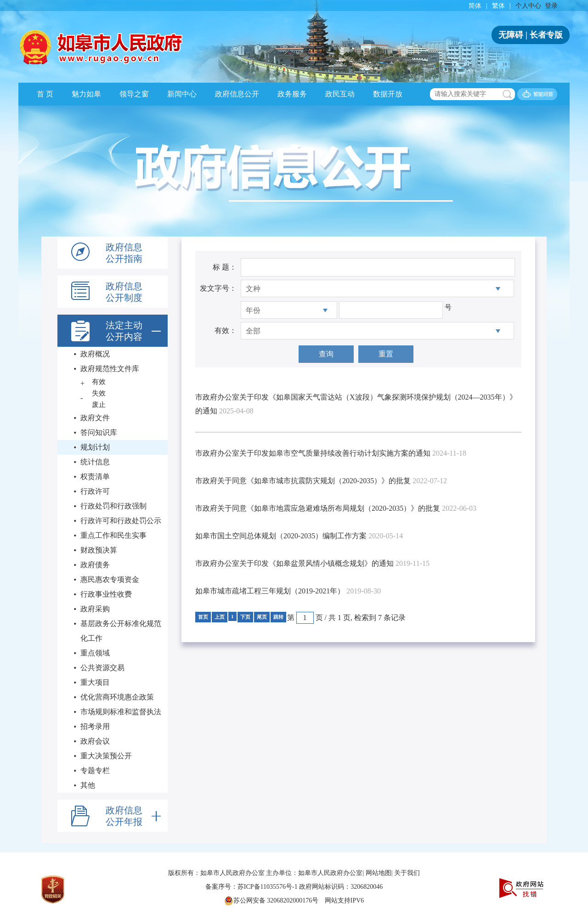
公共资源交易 (102, 668)
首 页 (45, 94)
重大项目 (95, 682)
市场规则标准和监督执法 (121, 712)
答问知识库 (99, 432)
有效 (99, 382)
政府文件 (95, 418)
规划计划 (95, 447)
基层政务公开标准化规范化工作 (121, 631)
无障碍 (511, 35)
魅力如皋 (86, 94)
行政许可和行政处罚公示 (121, 521)
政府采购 (95, 609)
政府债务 (95, 565)
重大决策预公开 (106, 756)
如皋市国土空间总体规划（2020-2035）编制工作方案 (281, 536)
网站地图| (379, 873)
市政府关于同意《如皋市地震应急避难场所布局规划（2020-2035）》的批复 (318, 508)
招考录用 (95, 726)
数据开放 (388, 94)
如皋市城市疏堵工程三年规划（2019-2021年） (270, 591)
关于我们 (407, 873)
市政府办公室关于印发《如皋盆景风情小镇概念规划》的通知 (294, 563)
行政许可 (95, 491)
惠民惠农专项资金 (110, 579)
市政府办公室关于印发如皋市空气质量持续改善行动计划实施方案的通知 (313, 453)
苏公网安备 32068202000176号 (271, 901)
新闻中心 (182, 94)
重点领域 (95, 653)
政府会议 (95, 741)
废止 (99, 405)
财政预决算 (99, 550)
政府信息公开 (237, 94)
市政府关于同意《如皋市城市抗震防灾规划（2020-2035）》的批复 (303, 481)
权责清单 (95, 477)
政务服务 (292, 94)
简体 (475, 6)
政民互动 (340, 94)
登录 (551, 6)
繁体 (498, 6)
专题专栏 (95, 770)
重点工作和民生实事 (113, 535)
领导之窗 (134, 94)
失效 (99, 393)
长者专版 (546, 35)
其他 (88, 785)
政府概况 (95, 354)
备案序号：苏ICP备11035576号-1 (252, 887)
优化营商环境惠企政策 (117, 697)
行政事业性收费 (106, 594)
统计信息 (95, 462)
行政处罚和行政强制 (113, 506)
